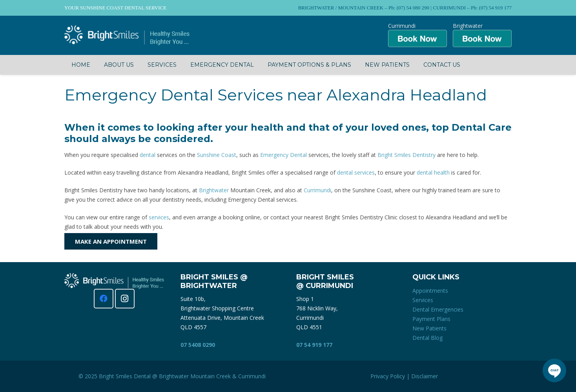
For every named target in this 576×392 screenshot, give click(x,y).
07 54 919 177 (314, 345)
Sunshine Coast (217, 155)
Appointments (430, 291)
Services (423, 300)
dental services (356, 172)
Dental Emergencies (438, 309)
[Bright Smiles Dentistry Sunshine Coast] (127, 35)
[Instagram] (125, 299)
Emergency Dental (283, 155)
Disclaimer (425, 376)
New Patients (429, 328)
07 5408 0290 (198, 345)
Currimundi (317, 190)
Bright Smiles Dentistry (406, 155)
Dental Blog (427, 338)
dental (148, 155)
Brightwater (214, 190)
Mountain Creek (211, 376)
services (159, 217)
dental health (433, 172)
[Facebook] (104, 299)
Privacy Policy (388, 376)
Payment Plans (431, 319)
